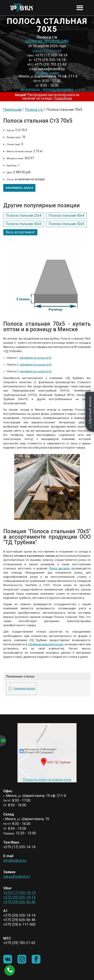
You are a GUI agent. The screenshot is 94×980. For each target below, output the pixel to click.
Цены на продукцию (47, 41)
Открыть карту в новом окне (47, 780)
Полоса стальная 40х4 (66, 215)
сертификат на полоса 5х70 (35, 358)
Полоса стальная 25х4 (24, 215)
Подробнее (63, 98)
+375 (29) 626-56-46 (19, 902)
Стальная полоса (24, 689)
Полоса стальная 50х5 (66, 224)
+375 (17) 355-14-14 (19, 893)
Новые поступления (47, 51)
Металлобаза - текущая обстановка (47, 90)
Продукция (12, 110)
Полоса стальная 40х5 (24, 224)
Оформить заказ (19, 188)
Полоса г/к (34, 110)
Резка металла (60, 568)
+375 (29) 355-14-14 (19, 897)
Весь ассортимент (20, 232)
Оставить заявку (47, 73)
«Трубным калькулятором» (46, 644)
